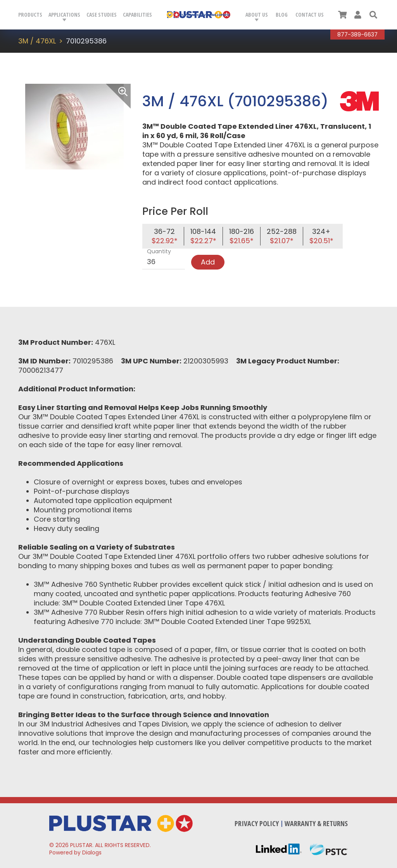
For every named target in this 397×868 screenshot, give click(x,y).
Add (208, 262)
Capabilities (137, 15)
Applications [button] (64, 15)
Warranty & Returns (316, 823)
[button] (373, 15)
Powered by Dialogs (75, 852)
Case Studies (102, 15)
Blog (282, 15)
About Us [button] (257, 15)
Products (30, 15)
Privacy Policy (257, 823)
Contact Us (310, 15)
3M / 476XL (37, 41)
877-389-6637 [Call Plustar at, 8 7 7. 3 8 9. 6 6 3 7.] (357, 35)
